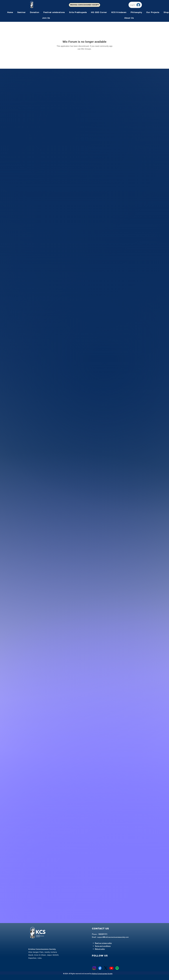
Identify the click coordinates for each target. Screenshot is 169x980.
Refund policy (100, 949)
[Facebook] (100, 968)
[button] (54, 12)
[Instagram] (94, 968)
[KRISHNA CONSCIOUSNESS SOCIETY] (84, 5)
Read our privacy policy (103, 943)
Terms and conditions (103, 946)
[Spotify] (117, 968)
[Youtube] (111, 968)
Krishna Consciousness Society (102, 974)
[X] (106, 968)
